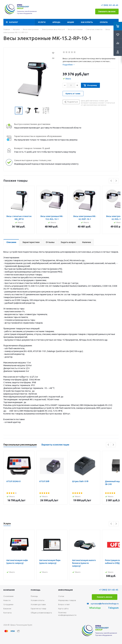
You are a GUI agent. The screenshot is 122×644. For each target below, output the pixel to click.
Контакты (8, 613)
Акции (71, 22)
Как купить (87, 22)
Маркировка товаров (67, 600)
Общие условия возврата (41, 613)
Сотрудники (8, 604)
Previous (111, 181)
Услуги (42, 22)
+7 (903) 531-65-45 (110, 5)
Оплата (104, 22)
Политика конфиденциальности (67, 614)
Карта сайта (63, 609)
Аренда (56, 22)
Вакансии (7, 609)
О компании (8, 596)
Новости (7, 600)
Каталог (14, 22)
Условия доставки (38, 604)
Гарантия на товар (38, 609)
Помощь (36, 590)
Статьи (61, 596)
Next (116, 181)
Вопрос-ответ (64, 604)
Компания (9, 590)
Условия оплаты (38, 600)
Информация (66, 590)
